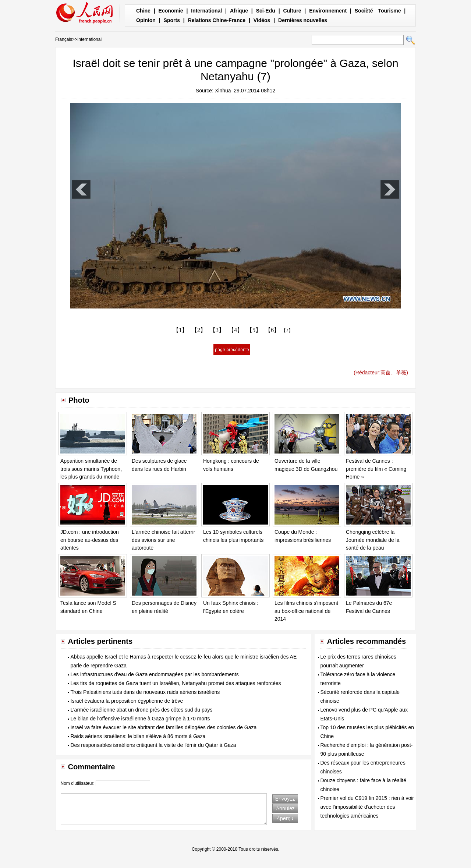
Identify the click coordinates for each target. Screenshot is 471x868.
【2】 (199, 330)
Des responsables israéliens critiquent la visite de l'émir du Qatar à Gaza (153, 745)
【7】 (287, 331)
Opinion (146, 20)
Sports (172, 20)
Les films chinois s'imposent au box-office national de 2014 (306, 611)
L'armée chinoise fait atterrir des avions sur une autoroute (163, 540)
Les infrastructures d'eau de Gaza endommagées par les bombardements (155, 674)
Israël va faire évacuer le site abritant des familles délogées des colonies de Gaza (164, 727)
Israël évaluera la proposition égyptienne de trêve (127, 701)
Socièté (364, 11)
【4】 (235, 330)
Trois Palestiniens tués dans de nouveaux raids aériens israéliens (145, 692)
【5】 (254, 330)
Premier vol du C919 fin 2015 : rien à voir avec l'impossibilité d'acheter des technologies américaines (367, 807)
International (206, 11)
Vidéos (262, 20)
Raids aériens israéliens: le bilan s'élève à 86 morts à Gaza (138, 736)
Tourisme (389, 11)
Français (64, 39)
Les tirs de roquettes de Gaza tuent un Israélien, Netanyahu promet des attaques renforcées (176, 683)
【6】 (272, 330)
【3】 (217, 330)
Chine (143, 11)
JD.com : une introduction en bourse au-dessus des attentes (90, 540)
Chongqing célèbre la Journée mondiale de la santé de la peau (373, 540)
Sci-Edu (266, 11)
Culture (292, 11)
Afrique (239, 11)
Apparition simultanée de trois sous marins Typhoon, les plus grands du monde (91, 469)
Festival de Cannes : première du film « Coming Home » (376, 469)
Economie (171, 11)
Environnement (328, 11)
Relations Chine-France (217, 20)
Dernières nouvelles (303, 20)
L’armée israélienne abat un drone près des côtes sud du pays (142, 710)
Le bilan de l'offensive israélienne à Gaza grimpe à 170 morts (140, 719)
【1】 (180, 330)
